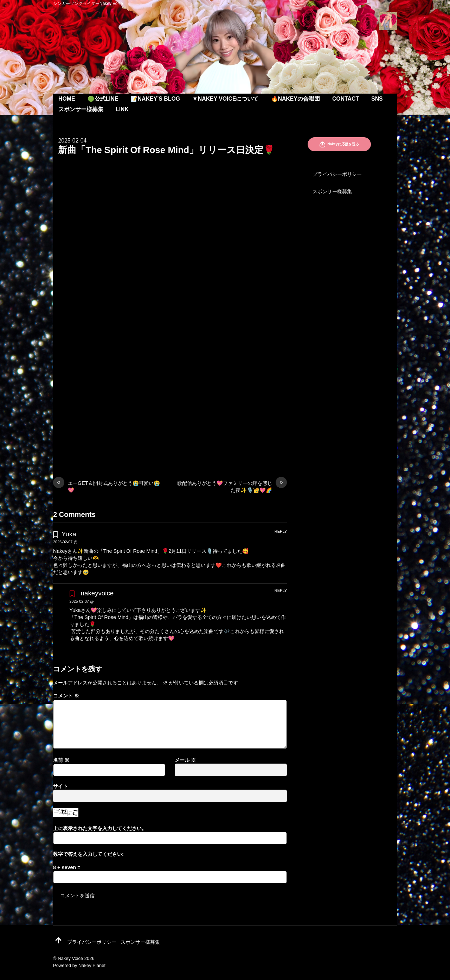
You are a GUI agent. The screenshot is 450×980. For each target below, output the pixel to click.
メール (185, 760)
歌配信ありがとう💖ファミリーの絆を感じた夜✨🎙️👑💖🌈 (232, 486)
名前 (61, 760)
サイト (60, 786)
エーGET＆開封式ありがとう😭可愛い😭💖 (107, 486)
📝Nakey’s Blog (155, 99)
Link (122, 109)
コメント (66, 696)
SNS (377, 99)
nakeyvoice (97, 593)
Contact (346, 99)
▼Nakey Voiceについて (225, 99)
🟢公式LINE (103, 99)
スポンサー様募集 (81, 109)
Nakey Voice (70, 958)
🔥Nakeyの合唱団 (295, 99)
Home (67, 99)
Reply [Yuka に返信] (281, 531)
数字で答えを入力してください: (88, 854)
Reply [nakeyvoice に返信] (281, 590)
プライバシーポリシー (337, 174)
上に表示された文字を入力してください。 (100, 828)
